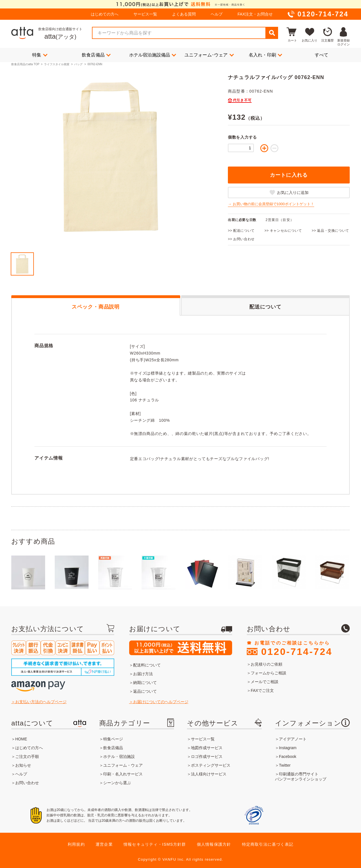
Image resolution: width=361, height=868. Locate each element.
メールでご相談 (265, 682)
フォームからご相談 (268, 673)
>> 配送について (241, 231)
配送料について (147, 665)
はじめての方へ (105, 14)
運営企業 (104, 844)
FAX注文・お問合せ (255, 14)
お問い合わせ (27, 783)
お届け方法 (143, 674)
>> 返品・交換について (330, 231)
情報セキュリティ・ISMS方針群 (155, 844)
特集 (40, 55)
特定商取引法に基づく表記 (268, 844)
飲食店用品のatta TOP (25, 64)
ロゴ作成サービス (207, 757)
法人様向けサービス (209, 774)
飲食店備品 (96, 55)
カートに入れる (289, 175)
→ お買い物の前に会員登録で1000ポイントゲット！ (271, 204)
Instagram (288, 748)
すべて (322, 55)
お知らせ (23, 765)
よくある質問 (184, 14)
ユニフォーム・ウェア (123, 765)
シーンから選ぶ (117, 783)
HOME (21, 739)
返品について (145, 691)
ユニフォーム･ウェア (209, 55)
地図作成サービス (207, 748)
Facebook (288, 757)
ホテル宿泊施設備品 (153, 55)
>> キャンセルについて (283, 231)
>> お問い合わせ (241, 239)
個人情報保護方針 (214, 844)
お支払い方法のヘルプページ (41, 702)
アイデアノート (293, 739)
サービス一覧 (145, 14)
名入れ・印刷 (265, 55)
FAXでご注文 (262, 690)
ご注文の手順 (27, 757)
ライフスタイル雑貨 (57, 64)
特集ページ (113, 739)
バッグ (78, 64)
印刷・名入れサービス (123, 774)
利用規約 (76, 844)
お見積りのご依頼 (267, 664)
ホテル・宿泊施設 (119, 757)
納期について (145, 683)
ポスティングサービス (211, 765)
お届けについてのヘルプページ (161, 702)
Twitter (285, 765)
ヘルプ (217, 14)
